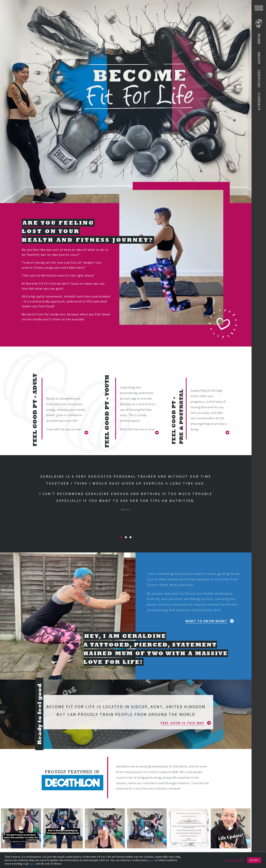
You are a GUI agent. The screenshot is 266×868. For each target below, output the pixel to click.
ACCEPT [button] (254, 860)
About (259, 58)
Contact (259, 102)
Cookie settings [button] (235, 860)
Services (259, 79)
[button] (85, 433)
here (152, 860)
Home (259, 39)
